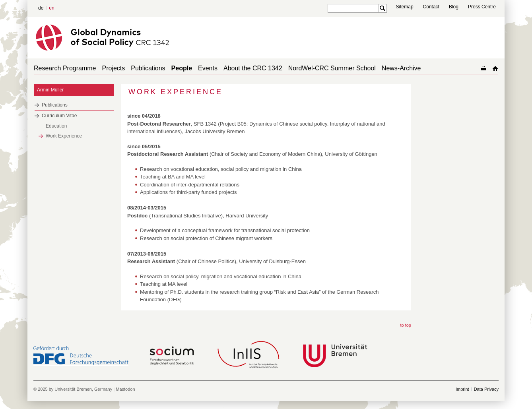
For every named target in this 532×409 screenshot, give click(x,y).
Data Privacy (486, 389)
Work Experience (64, 136)
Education (56, 126)
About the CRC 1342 (253, 68)
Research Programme (65, 68)
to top (406, 325)
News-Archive (401, 68)
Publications (148, 68)
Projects (114, 68)
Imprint (462, 389)
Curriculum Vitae (59, 116)
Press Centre (482, 7)
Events (208, 68)
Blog (454, 7)
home (495, 68)
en (51, 8)
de (41, 8)
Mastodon (125, 389)
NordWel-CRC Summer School (332, 68)
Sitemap (405, 7)
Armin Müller (50, 90)
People (182, 68)
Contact (431, 7)
